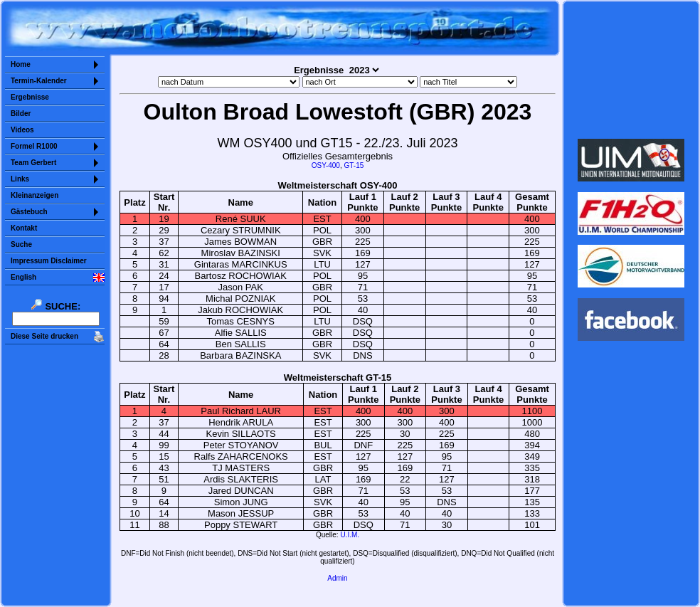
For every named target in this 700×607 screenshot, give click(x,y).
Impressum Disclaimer (49, 261)
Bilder (21, 114)
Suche (21, 244)
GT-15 (354, 165)
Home (21, 64)
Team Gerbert (33, 163)
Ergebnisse (30, 97)
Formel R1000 (34, 146)
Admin (337, 578)
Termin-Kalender (39, 81)
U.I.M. (350, 535)
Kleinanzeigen (35, 195)
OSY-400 (326, 165)
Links (20, 179)
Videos (22, 130)
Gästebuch (29, 212)
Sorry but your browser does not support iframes (631, 70)
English (23, 277)
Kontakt (24, 228)
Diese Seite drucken (44, 336)
